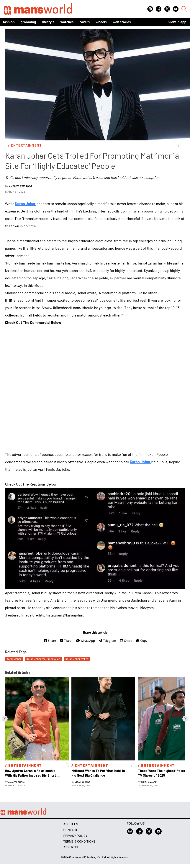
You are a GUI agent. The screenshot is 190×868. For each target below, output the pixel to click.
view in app (177, 22)
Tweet (66, 641)
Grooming (28, 22)
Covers (85, 22)
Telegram (107, 641)
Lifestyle (48, 22)
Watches (67, 22)
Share (50, 641)
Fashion (9, 22)
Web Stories (122, 22)
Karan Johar (25, 204)
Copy (141, 641)
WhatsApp (85, 641)
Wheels (101, 22)
